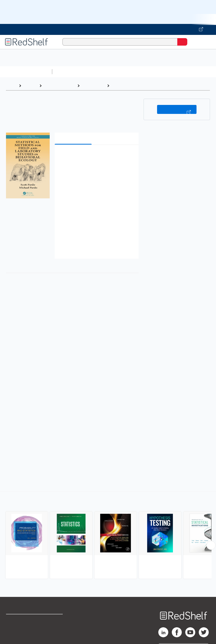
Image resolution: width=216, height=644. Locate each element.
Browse (30, 86)
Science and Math (98, 72)
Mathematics (93, 86)
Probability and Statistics (135, 86)
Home (11, 86)
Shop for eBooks (21, 620)
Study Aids (67, 72)
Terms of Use (56, 620)
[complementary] (108, 536)
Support (13, 631)
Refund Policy (56, 631)
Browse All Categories (26, 72)
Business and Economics (194, 72)
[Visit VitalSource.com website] (108, 29)
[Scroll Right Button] (211, 545)
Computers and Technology (143, 72)
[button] (96, 156)
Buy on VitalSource (177, 109)
